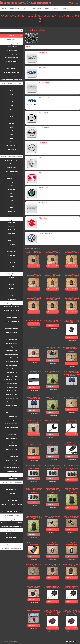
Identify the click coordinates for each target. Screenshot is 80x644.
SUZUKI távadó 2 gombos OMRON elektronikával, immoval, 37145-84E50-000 (72, 588)
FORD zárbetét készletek (12, 479)
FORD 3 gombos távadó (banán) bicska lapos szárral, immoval (34, 372)
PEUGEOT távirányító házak (12, 420)
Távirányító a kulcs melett (12, 171)
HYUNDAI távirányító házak (12, 358)
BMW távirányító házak (12, 318)
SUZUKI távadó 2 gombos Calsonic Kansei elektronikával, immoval (53, 588)
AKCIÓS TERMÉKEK (12, 39)
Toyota (12, 142)
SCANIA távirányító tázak (12, 438)
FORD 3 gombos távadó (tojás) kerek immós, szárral (53, 372)
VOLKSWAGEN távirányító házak (12, 468)
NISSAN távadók (12, 244)
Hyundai (12, 109)
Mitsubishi (12, 124)
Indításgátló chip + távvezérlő (12, 160)
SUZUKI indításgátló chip (12, 69)
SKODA (12, 204)
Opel (12, 131)
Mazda (12, 116)
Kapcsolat (56, 8)
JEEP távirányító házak (12, 365)
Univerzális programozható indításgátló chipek (12, 80)
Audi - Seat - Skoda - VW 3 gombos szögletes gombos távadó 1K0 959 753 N (72, 299)
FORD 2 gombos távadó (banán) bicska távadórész (34, 347)
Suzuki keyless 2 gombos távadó (34, 611)
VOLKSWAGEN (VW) (12, 215)
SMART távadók (12, 263)
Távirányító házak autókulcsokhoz (12, 303)
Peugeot (12, 135)
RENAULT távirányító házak (12, 427)
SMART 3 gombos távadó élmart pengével (34, 587)
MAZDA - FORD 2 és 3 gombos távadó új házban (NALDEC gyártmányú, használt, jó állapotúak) (72, 468)
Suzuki (12, 138)
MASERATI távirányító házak (12, 391)
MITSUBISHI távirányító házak (12, 409)
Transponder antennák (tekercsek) (12, 76)
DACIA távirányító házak (12, 332)
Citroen (12, 98)
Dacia (12, 102)
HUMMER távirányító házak (12, 354)
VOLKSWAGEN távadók (12, 270)
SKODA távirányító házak (12, 446)
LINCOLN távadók (12, 237)
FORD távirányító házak (12, 347)
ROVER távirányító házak (12, 431)
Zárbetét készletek (12, 475)
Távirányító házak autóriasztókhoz (12, 515)
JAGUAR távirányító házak (12, 362)
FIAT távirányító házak (12, 343)
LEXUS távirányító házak (12, 384)
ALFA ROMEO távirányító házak (12, 310)
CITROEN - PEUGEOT (12, 179)
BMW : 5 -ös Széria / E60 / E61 (34, 320)
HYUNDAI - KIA (12, 189)
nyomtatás (78, 637)
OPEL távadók (12, 248)
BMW (12, 91)
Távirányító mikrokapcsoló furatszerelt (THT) (12, 523)
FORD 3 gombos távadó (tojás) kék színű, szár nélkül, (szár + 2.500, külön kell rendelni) (34, 397)
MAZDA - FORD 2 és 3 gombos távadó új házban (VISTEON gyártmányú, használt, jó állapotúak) (34, 490)
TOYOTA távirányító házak (12, 464)
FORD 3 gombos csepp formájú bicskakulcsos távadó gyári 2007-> (53, 347)
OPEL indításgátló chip (12, 54)
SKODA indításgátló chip (12, 65)
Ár (39, 249)
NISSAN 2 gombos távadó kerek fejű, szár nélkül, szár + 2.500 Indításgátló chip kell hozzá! (53, 490)
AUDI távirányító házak (12, 314)
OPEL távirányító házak (12, 416)
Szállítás (26, 8)
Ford (12, 105)
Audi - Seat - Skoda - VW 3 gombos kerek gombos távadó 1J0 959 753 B (53, 276)
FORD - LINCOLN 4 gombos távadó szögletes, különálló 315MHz (72, 322)
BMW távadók (12, 222)
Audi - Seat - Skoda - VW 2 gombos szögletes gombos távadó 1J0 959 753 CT (72, 253)
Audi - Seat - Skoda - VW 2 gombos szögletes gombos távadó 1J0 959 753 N (34, 276)
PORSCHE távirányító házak (12, 424)
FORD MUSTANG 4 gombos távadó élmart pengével (34, 421)
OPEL (12, 197)
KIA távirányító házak (12, 369)
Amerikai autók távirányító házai (12, 307)
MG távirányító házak (12, 402)
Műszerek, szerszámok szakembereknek (12, 549)
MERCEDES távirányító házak (12, 398)
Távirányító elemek (12, 530)
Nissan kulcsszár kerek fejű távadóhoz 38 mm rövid (53, 517)
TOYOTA (12, 208)
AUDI (12, 175)
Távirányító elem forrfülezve (12, 537)
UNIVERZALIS (12, 211)
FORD (12, 182)
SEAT (12, 200)
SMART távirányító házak (12, 449)
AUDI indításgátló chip (12, 47)
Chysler (12, 94)
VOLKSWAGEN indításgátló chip (12, 72)
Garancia (47, 8)
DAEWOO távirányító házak (12, 336)
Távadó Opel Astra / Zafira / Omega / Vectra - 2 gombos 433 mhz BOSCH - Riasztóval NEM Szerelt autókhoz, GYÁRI (53, 612)
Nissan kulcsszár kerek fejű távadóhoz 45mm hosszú (72, 517)
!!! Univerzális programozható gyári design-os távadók (12, 157)
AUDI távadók (12, 226)
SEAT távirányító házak (12, 442)
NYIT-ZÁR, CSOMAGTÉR (12, 490)
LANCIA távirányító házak (12, 376)
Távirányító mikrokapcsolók (12, 519)
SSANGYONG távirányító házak (12, 453)
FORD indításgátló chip (12, 50)
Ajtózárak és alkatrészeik (12, 274)
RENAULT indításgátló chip (12, 58)
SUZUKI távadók (12, 266)
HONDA (12, 186)
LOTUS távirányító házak (12, 387)
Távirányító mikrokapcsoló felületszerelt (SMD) (12, 526)
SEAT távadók (12, 255)
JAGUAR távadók (12, 233)
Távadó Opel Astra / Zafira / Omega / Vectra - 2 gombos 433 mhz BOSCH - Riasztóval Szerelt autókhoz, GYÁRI (72, 612)
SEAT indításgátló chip (12, 61)
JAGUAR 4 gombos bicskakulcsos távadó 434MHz (72, 443)
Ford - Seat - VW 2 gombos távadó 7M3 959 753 (53, 443)
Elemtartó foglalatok (12, 545)
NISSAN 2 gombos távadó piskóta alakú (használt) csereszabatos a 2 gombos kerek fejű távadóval (72, 490)
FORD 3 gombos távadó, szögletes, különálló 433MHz (72, 397)
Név (37, 249)
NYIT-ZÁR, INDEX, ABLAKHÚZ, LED (12, 508)
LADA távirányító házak (12, 373)
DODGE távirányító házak (12, 340)
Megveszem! (32, 266)
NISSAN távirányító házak (12, 413)
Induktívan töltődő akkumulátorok (12, 541)
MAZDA (12, 193)
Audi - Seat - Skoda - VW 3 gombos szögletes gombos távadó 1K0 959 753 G (53, 299)
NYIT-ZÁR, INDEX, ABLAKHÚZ (12, 501)
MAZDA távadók (12, 241)
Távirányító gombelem (12, 534)
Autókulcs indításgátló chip (12, 43)
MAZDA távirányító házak (12, 394)
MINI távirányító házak (12, 405)
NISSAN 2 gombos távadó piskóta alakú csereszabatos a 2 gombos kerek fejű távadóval (34, 518)
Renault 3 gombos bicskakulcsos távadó (72, 544)
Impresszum (66, 8)
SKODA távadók (12, 259)
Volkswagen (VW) (12, 149)
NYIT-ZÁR (12, 486)
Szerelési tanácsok (36, 8)
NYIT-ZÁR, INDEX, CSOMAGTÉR (12, 497)
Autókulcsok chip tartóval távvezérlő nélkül (12, 83)
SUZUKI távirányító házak (12, 460)
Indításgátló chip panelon (12, 164)
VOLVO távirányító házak (12, 471)
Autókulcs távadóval (12, 219)
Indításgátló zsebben (12, 168)
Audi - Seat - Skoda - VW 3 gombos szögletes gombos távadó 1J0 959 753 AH (72, 276)
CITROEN (12, 277)
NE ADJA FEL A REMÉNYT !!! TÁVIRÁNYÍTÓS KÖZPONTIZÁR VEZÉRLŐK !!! (12, 483)
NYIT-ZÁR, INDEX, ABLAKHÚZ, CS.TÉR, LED (12, 512)
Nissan (12, 127)
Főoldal (4, 8)
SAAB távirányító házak (12, 435)
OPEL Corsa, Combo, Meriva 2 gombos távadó (34, 544)
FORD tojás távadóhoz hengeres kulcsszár (53, 421)
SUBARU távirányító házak (12, 457)
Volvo (12, 153)
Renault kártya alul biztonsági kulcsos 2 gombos (34, 565)
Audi (12, 87)
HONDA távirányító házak (12, 351)
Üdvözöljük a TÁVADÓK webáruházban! (25, 3)
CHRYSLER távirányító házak (12, 325)
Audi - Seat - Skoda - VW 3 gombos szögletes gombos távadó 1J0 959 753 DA (34, 299)
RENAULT (12, 288)
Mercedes (12, 120)
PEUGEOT (12, 285)
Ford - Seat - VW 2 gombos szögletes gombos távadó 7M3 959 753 (34, 444)
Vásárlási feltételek (15, 8)
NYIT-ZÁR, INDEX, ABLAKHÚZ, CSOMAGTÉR (12, 504)
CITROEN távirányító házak (12, 329)
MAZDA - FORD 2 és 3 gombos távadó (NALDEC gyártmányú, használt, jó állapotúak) (34, 467)
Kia (12, 113)
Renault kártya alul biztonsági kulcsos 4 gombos (53, 565)
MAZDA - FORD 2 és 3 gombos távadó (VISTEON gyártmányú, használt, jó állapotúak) (53, 467)
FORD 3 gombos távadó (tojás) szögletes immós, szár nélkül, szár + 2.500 (53, 397)
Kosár (72, 2)
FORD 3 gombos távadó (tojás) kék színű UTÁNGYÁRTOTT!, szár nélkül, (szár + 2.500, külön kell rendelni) (72, 374)
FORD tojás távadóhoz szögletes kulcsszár (72, 421)
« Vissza (71, 637)
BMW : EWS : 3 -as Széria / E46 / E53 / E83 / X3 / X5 (53, 321)
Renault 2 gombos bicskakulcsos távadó (53, 544)
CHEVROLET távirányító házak (12, 321)
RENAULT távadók (12, 252)
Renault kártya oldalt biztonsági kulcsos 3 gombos (72, 565)
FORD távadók (12, 230)
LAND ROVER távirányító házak (12, 380)
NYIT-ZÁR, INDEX (12, 493)
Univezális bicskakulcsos (12, 146)
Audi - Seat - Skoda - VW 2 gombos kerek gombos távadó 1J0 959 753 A (34, 253)
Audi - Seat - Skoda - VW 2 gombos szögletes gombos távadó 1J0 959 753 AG (53, 253)
